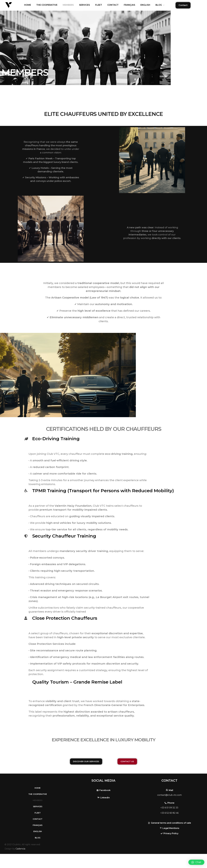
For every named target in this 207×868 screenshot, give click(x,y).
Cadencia (20, 863)
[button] (196, 862)
